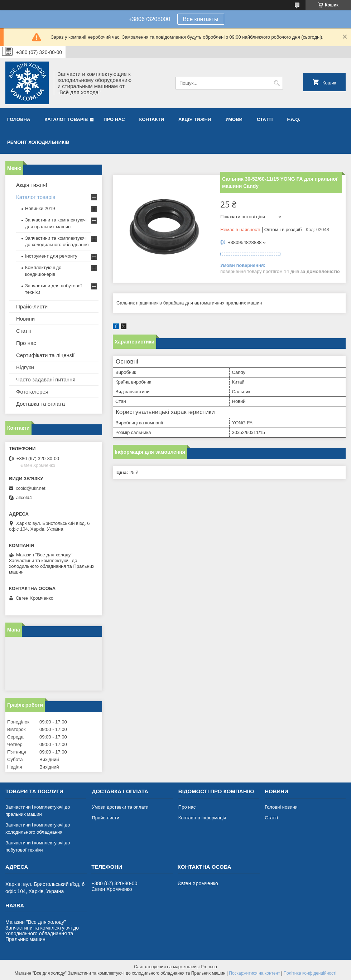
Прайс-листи (32, 306)
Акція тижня (195, 119)
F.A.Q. (294, 119)
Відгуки (25, 367)
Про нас (114, 119)
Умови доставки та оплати (120, 807)
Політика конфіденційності (310, 973)
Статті (265, 119)
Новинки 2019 (40, 208)
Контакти (152, 119)
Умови (234, 119)
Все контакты (201, 19)
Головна (19, 119)
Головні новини (281, 807)
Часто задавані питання (46, 379)
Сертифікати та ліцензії (45, 355)
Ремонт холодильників (38, 142)
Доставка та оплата (40, 404)
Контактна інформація (202, 818)
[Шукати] (277, 83)
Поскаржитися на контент (254, 973)
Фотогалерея (32, 392)
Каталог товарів (66, 119)
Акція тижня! (32, 185)
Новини (25, 319)
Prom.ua (209, 967)
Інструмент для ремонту (51, 256)
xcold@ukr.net (31, 488)
